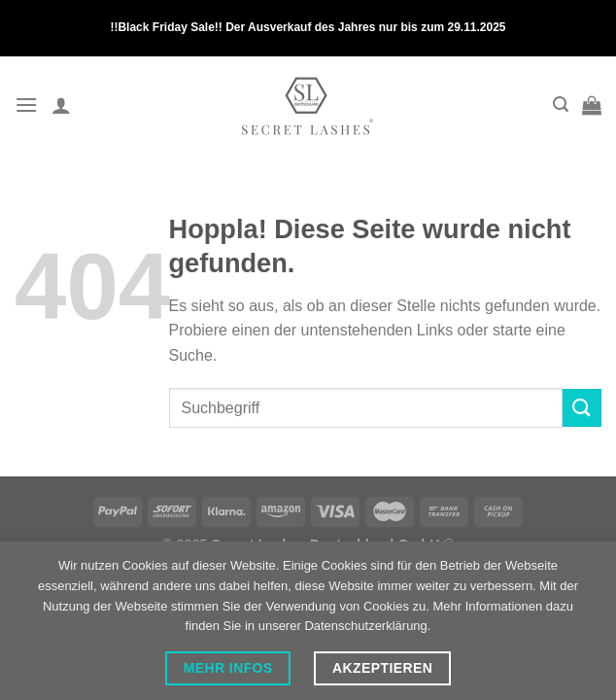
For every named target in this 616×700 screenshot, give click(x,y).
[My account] (61, 105)
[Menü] (26, 105)
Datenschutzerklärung (365, 626)
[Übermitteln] (582, 408)
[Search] (561, 105)
